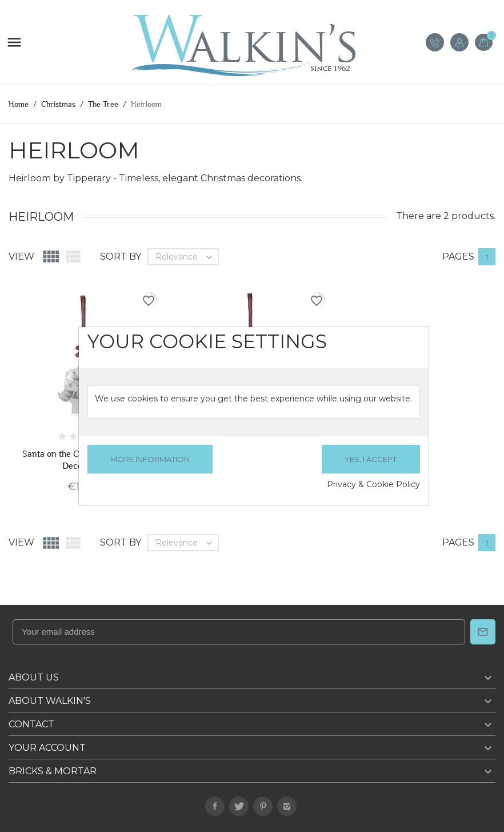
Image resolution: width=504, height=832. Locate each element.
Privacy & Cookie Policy (373, 484)
